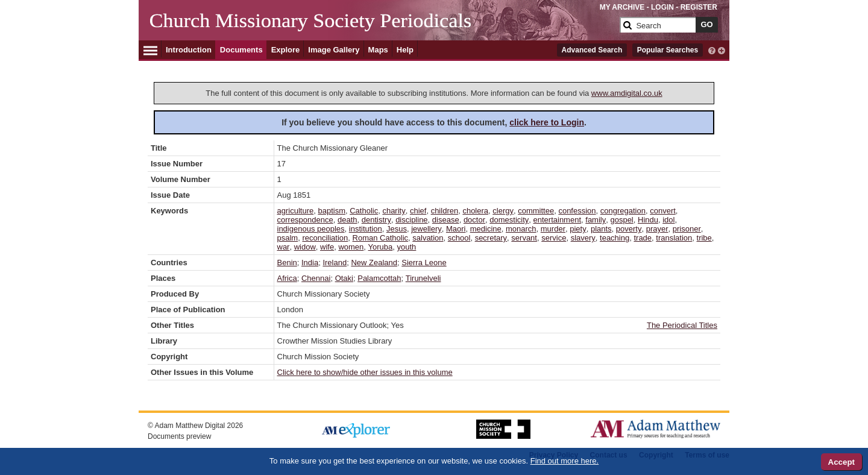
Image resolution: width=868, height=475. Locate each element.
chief (418, 211)
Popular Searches (668, 50)
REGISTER (699, 7)
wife (327, 247)
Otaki (344, 278)
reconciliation (325, 238)
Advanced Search (592, 50)
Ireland (335, 263)
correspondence (305, 220)
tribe (704, 238)
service (554, 238)
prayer (657, 229)
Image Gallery (334, 50)
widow (305, 247)
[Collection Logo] (382, 30)
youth (407, 247)
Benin (287, 263)
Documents (241, 50)
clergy (503, 211)
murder (553, 229)
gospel (621, 220)
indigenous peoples (311, 229)
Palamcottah (379, 278)
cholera (475, 211)
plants (601, 229)
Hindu (648, 220)
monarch (521, 229)
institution (366, 229)
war (284, 247)
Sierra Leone (424, 263)
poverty (629, 229)
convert (663, 211)
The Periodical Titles (682, 325)
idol (668, 220)
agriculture (296, 211)
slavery (583, 238)
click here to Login (547, 122)
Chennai (316, 278)
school (459, 238)
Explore (286, 50)
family (596, 220)
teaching (615, 238)
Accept (841, 462)
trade (643, 238)
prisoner (687, 229)
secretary (491, 238)
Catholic (364, 211)
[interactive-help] (712, 49)
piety (578, 229)
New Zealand (374, 263)
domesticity (509, 220)
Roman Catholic (381, 238)
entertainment (558, 220)
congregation (623, 211)
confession (577, 211)
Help (405, 50)
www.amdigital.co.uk (627, 93)
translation (674, 238)
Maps (378, 50)
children (445, 211)
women (351, 247)
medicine (486, 229)
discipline (411, 220)
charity (394, 211)
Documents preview (179, 436)
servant (524, 238)
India (310, 263)
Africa (287, 278)
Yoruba (381, 247)
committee (536, 211)
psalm (288, 238)
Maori (456, 229)
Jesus (397, 229)
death (348, 220)
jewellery (426, 229)
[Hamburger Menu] (150, 49)
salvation (428, 238)
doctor (474, 220)
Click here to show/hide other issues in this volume (365, 372)
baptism (332, 211)
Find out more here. (565, 461)
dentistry (376, 220)
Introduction (189, 50)
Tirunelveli (423, 278)
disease (446, 220)
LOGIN (662, 7)
